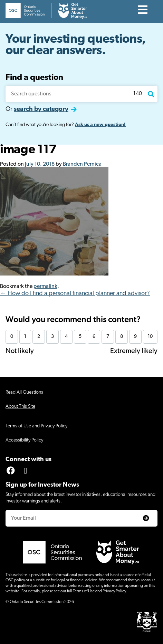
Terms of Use (84, 591)
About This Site (20, 407)
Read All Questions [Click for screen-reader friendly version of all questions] (24, 392)
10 (150, 337)
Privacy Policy (114, 591)
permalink (45, 287)
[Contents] (143, 10)
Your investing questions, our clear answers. (76, 45)
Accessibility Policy (24, 440)
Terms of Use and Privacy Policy (36, 426)
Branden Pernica (82, 164)
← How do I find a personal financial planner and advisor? (75, 294)
